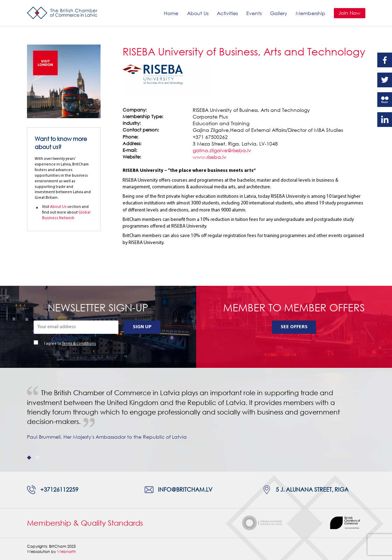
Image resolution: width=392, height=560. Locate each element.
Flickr (385, 100)
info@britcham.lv (185, 490)
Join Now (349, 13)
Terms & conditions (79, 344)
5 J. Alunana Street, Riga (312, 490)
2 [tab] (37, 457)
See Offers (294, 327)
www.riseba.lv (209, 157)
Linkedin (385, 120)
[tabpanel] (196, 420)
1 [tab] (29, 457)
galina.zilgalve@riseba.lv (222, 150)
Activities (227, 13)
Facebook (385, 60)
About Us (198, 13)
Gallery (279, 13)
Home (171, 13)
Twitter (385, 80)
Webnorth (67, 551)
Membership (311, 13)
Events (254, 13)
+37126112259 (59, 490)
